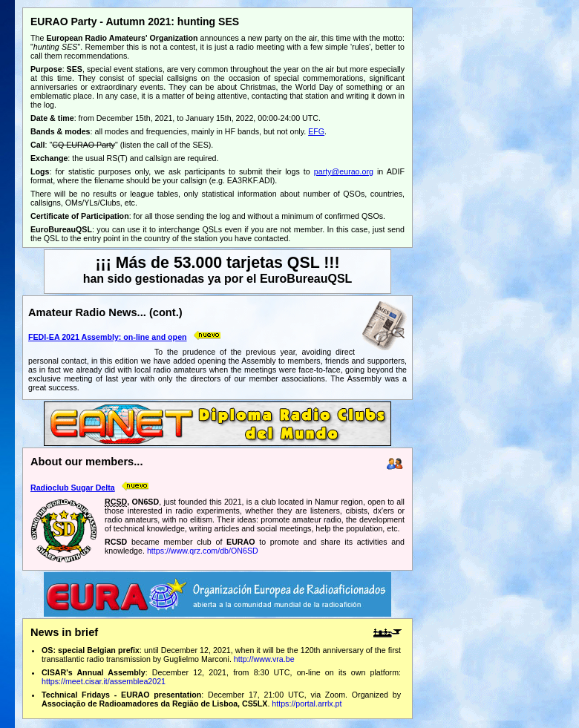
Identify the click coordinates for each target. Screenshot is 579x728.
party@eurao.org (344, 171)
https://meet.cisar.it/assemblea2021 (104, 681)
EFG (316, 131)
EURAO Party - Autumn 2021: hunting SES (135, 22)
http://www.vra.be (264, 659)
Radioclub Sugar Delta (73, 488)
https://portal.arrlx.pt (307, 704)
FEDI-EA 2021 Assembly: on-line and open (108, 337)
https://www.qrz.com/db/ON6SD (203, 551)
